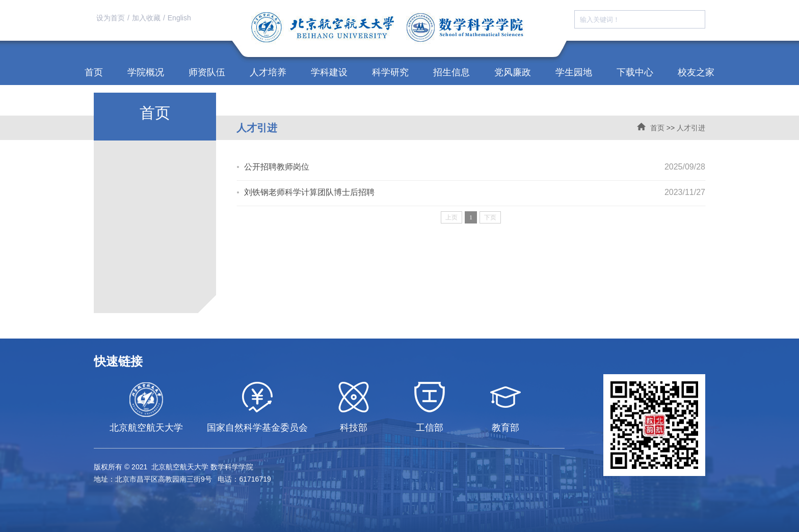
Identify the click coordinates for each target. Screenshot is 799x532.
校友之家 (696, 72)
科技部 (354, 428)
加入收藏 (146, 18)
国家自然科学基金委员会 (257, 428)
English (179, 18)
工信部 (430, 428)
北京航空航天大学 (146, 428)
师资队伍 (207, 72)
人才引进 (691, 128)
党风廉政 (513, 72)
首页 (94, 72)
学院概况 (146, 72)
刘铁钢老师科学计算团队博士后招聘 (309, 192)
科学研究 (390, 72)
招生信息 (451, 72)
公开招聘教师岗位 (277, 167)
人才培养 (268, 72)
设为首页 (111, 18)
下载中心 (635, 72)
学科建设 (329, 72)
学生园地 (574, 72)
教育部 (505, 428)
